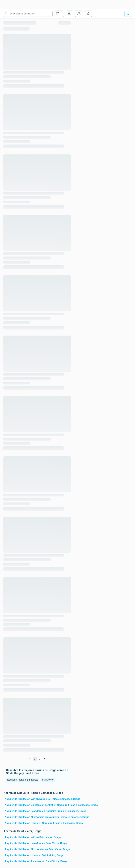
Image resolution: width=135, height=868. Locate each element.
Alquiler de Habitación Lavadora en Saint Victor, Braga (36, 843)
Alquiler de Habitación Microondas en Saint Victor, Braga (37, 849)
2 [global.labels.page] (40, 759)
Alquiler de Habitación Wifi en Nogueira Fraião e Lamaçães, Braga (38, 799)
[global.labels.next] (44, 759)
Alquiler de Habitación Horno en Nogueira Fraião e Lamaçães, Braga (38, 823)
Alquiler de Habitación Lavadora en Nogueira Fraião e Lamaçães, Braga (38, 811)
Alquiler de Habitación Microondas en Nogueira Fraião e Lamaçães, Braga (38, 817)
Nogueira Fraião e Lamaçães (23, 780)
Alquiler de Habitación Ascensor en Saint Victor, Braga (36, 861)
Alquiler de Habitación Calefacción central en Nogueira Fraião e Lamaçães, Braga (38, 805)
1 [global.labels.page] (35, 759)
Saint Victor (48, 780)
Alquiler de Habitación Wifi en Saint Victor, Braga (33, 837)
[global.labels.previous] (30, 759)
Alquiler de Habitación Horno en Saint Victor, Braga (34, 855)
